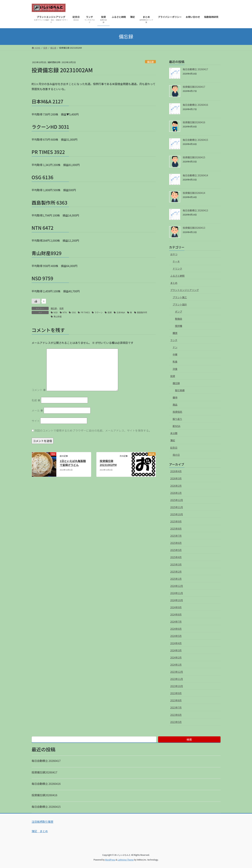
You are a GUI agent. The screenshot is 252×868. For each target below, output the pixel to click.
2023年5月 (176, 722)
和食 (175, 362)
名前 (36, 400)
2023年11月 (177, 679)
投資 (62, 308)
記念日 (174, 448)
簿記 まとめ (40, 831)
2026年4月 (176, 471)
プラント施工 (180, 297)
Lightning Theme (126, 860)
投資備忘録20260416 (194, 122)
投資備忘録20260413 (194, 228)
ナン (175, 347)
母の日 (176, 455)
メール (37, 410)
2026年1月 (176, 493)
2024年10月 (177, 600)
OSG (74, 312)
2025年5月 (176, 550)
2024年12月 (177, 586)
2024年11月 (177, 593)
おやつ (174, 254)
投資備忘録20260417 (194, 87)
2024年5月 (176, 636)
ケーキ (176, 261)
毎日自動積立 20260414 (195, 175)
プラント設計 (180, 304)
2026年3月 (176, 478)
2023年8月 (176, 700)
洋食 (175, 369)
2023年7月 (176, 707)
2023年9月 (176, 693)
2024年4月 (176, 643)
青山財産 (58, 316)
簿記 (173, 440)
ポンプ (179, 312)
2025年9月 (176, 521)
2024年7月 (176, 622)
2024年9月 (176, 607)
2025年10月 (177, 514)
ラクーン (99, 312)
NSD (56, 312)
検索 (189, 739)
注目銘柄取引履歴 (43, 822)
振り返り (177, 419)
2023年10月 (177, 686)
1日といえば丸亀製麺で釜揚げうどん (73, 463)
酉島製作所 (142, 312)
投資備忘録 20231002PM (108, 463)
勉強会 (179, 319)
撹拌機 (179, 326)
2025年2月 (176, 572)
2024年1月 (176, 665)
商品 (175, 405)
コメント (39, 390)
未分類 (174, 433)
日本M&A (121, 312)
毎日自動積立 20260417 (195, 69)
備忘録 (150, 62)
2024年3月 (176, 650)
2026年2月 (176, 486)
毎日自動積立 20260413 (195, 210)
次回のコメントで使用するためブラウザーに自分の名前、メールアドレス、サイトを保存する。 (93, 430)
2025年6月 (176, 543)
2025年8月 (176, 529)
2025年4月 (176, 557)
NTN (65, 312)
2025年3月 (176, 564)
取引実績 (180, 390)
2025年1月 (176, 579)
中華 (175, 354)
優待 (175, 397)
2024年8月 (176, 614)
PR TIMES (85, 312)
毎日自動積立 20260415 (195, 140)
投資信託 (177, 412)
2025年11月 (177, 507)
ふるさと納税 (177, 276)
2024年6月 (176, 629)
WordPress (110, 860)
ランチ (174, 340)
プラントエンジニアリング (185, 290)
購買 (175, 333)
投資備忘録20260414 (194, 193)
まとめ (174, 283)
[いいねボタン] (36, 301)
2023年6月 (176, 715)
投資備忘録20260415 (194, 157)
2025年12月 (177, 500)
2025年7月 (176, 536)
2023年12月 (177, 672)
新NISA (177, 426)
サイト (36, 421)
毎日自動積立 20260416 (195, 105)
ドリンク (177, 269)
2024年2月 (176, 657)
